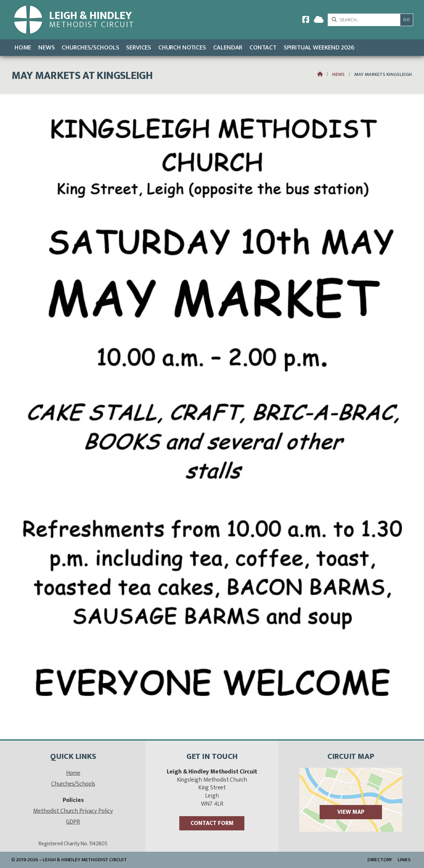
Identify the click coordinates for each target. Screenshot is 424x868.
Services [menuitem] (139, 47)
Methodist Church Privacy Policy (73, 811)
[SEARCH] (366, 20)
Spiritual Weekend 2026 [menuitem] (319, 47)
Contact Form (212, 823)
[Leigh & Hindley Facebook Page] (306, 21)
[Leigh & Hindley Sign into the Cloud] (319, 21)
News (338, 75)
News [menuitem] (46, 47)
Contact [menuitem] (263, 47)
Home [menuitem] (23, 47)
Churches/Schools (73, 784)
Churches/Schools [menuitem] (90, 47)
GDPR (73, 822)
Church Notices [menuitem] (182, 47)
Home (73, 773)
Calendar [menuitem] (228, 47)
